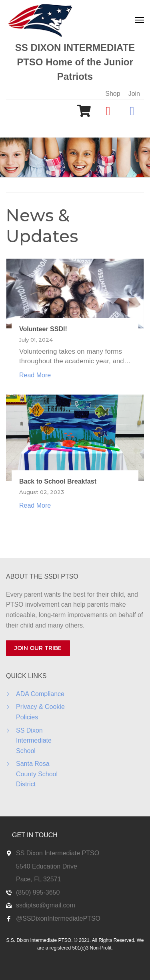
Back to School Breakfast (58, 481)
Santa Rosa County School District (37, 774)
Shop (113, 94)
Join (134, 94)
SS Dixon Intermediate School (34, 741)
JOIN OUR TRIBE (38, 648)
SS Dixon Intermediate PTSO (58, 853)
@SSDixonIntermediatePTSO (58, 918)
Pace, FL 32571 (38, 879)
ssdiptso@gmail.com (46, 905)
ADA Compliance (40, 694)
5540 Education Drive (47, 866)
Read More (35, 375)
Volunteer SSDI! (43, 329)
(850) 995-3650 (38, 892)
